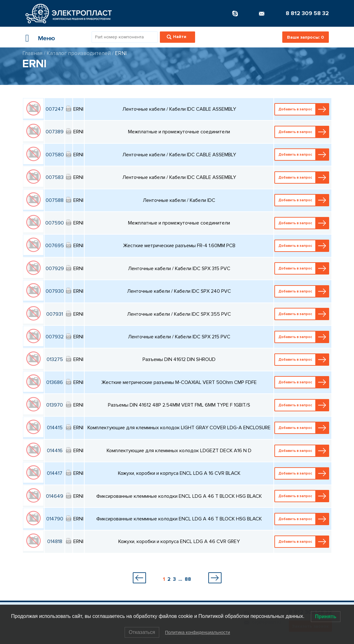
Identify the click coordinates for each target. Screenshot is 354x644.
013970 (55, 405)
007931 (55, 314)
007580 (55, 155)
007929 (55, 269)
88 (188, 579)
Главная (32, 53)
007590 (55, 223)
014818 (55, 541)
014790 (55, 519)
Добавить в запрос (302, 109)
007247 (55, 109)
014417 (55, 473)
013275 (55, 359)
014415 (55, 428)
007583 (55, 177)
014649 (55, 496)
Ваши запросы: (305, 37)
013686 (55, 382)
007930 (55, 291)
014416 (55, 451)
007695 (55, 246)
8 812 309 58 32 (307, 13)
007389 (55, 132)
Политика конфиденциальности (197, 632)
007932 (55, 337)
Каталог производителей (79, 53)
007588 (55, 200)
